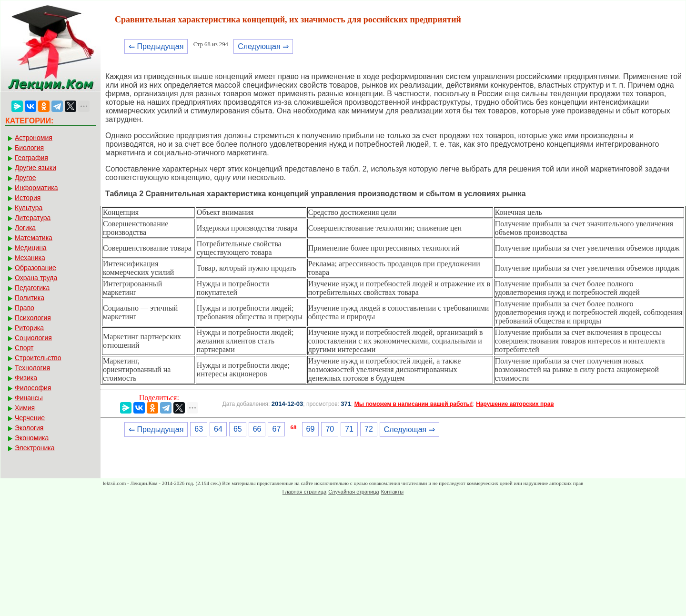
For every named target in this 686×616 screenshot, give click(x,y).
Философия (33, 388)
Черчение (30, 418)
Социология (33, 338)
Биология (29, 148)
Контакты (393, 492)
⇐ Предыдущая (156, 46)
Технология (32, 368)
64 (218, 429)
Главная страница (304, 492)
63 (199, 429)
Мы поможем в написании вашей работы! (414, 404)
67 (276, 429)
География (31, 158)
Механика (30, 258)
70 (330, 429)
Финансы (29, 398)
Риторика (29, 328)
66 (257, 429)
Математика (34, 238)
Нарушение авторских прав (515, 404)
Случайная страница (353, 492)
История (28, 198)
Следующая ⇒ (263, 46)
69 (311, 429)
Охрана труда (36, 278)
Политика (30, 298)
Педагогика (32, 288)
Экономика (32, 438)
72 (369, 429)
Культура (29, 208)
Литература (33, 218)
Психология (33, 318)
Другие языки (35, 168)
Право (25, 308)
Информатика (36, 188)
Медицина (31, 248)
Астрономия (34, 138)
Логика (25, 228)
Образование (35, 268)
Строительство (38, 358)
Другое (25, 178)
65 (238, 429)
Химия (25, 408)
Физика (26, 378)
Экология (29, 428)
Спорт (24, 348)
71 (349, 429)
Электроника (35, 448)
